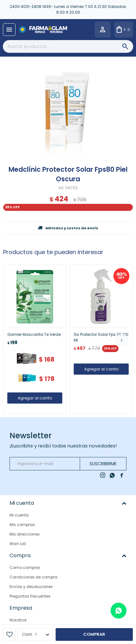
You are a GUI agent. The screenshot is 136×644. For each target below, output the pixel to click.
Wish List (18, 544)
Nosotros (18, 620)
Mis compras (22, 525)
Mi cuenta (19, 515)
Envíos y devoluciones (31, 587)
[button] (122, 340)
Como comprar (25, 568)
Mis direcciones (25, 534)
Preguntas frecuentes (30, 596)
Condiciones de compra (34, 577)
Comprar (94, 634)
